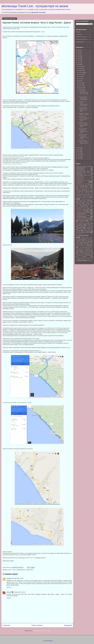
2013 (79, 152)
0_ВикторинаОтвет (81, 167)
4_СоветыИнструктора (80, 258)
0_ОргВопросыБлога (80, 180)
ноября (81, 68)
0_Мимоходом (80, 174)
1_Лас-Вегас (79, 208)
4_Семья (84, 257)
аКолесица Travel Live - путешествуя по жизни (35, 6)
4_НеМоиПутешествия (85, 253)
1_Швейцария (89, 228)
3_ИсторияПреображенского (86, 247)
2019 (79, 58)
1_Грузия (89, 199)
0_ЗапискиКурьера (80, 171)
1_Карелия (88, 203)
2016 (79, 64)
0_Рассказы (84, 186)
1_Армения (78, 193)
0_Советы (90, 188)
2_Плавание (89, 239)
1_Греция (83, 199)
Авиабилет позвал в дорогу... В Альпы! (84, 114)
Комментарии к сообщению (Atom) (42, 631)
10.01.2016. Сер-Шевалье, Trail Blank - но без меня (83, 109)
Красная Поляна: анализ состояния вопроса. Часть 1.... (84, 143)
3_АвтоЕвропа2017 (87, 244)
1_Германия (79, 197)
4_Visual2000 (80, 260)
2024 (79, 50)
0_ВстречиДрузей (80, 170)
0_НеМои (89, 175)
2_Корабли (90, 238)
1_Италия (78, 203)
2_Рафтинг (79, 240)
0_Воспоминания (80, 169)
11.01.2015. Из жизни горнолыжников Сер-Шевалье (83, 104)
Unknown (9, 578)
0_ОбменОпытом (80, 179)
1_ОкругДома (87, 212)
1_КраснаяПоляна (20, 570)
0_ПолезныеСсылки (80, 185)
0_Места (88, 173)
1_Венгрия (78, 195)
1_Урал (88, 222)
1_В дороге (88, 194)
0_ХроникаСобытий (80, 190)
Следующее (6, 625)
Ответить (9, 587)
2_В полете (79, 232)
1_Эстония (81, 229)
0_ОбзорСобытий (80, 178)
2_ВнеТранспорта (80, 234)
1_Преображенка (81, 217)
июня (80, 79)
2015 (79, 148)
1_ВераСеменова (87, 195)
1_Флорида (87, 224)
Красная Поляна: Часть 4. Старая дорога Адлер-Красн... (83, 125)
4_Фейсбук (78, 259)
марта (81, 85)
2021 (79, 54)
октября (81, 70)
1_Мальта (78, 211)
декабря (81, 66)
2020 (79, 56)
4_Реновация (79, 255)
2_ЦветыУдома (88, 240)
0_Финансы (85, 189)
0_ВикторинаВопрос (86, 166)
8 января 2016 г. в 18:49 (19, 592)
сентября (81, 72)
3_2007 (77, 242)
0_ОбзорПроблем (80, 176)
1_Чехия (89, 227)
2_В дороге (87, 231)
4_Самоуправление (88, 255)
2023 (79, 52)
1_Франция (79, 225)
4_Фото (88, 259)
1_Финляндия (79, 224)
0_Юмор (89, 190)
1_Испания (88, 202)
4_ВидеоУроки (87, 250)
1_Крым (85, 207)
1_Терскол (82, 221)
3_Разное (80, 249)
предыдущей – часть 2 (39, 32)
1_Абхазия (78, 191)
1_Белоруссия (79, 194)
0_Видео (78, 166)
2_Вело (87, 232)
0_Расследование (80, 188)
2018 (79, 60)
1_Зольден (81, 202)
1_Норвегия (79, 212)
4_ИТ (78, 251)
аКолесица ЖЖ (80, 42)
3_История (89, 246)
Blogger (51, 641)
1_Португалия (87, 215)
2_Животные (83, 238)
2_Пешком (80, 239)
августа (81, 75)
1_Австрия (87, 191)
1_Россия (88, 218)
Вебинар (88, 261)
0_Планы (88, 183)
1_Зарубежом (89, 201)
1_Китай (78, 205)
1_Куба (90, 207)
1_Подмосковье (81, 214)
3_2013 (91, 243)
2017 (79, 62)
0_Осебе (89, 180)
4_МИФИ (90, 251)
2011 (79, 156)
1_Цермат (81, 227)
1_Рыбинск (78, 220)
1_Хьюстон (90, 225)
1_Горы (13, 570)
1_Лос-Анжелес (86, 210)
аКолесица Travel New (38, 12)
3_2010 (88, 242)
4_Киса (84, 251)
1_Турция (91, 221)
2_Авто (78, 231)
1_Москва (86, 211)
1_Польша (78, 215)
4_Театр (89, 258)
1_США (90, 219)
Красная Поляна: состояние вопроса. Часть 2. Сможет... (84, 137)
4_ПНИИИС (78, 254)
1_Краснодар (79, 207)
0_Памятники (79, 184)
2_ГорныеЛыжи (29, 570)
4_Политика (87, 254)
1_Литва (78, 210)
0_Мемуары (79, 173)
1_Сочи (85, 220)
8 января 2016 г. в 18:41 (18, 578)
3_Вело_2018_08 (79, 246)
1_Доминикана (79, 201)
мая (80, 81)
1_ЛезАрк (88, 208)
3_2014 (79, 244)
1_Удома (81, 222)
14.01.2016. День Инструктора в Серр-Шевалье (83, 98)
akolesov (9, 592)
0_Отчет (9, 570)
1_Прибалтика (80, 218)
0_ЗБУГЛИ (88, 171)
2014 (79, 150)
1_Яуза (89, 229)
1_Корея (91, 205)
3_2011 (78, 243)
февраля (81, 87)
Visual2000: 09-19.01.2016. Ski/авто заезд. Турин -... (84, 93)
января (81, 89)
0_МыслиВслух (80, 175)
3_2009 (83, 242)
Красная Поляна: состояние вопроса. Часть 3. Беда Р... (84, 131)
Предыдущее (68, 625)
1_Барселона (87, 193)
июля (80, 77)
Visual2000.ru (79, 34)
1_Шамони (79, 228)
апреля (81, 83)
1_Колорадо (84, 205)
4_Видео (78, 250)
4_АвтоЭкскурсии (87, 249)
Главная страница (37, 625)
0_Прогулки (90, 185)
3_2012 (84, 243)
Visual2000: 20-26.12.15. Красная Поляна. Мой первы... (84, 119)
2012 (79, 154)
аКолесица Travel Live (81, 37)
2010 (79, 158)
